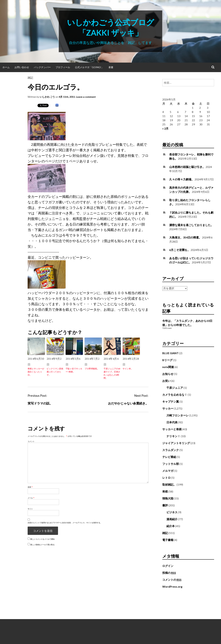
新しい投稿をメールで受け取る (42, 545)
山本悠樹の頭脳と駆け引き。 (187, 167)
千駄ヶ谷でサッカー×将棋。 (74, 370)
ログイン (168, 566)
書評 (165, 505)
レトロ (166, 478)
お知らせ (168, 374)
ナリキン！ (173, 436)
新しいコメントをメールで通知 (42, 539)
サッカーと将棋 (172, 429)
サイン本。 (128, 369)
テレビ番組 (169, 457)
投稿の (169, 573)
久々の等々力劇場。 (182, 179)
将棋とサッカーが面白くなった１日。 (36, 372)
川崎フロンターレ (177, 415)
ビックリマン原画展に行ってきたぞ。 (55, 372)
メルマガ (168, 471)
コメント (31, 441)
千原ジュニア (175, 388)
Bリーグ (167, 360)
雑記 (30, 78)
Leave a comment (86, 97)
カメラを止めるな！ (175, 395)
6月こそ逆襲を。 (180, 250)
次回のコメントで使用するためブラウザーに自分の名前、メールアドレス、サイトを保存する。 (65, 523)
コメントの (172, 580)
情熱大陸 (168, 498)
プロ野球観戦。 (92, 369)
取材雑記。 (169, 484)
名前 (30, 487)
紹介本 (171, 526)
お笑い (166, 381)
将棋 (165, 491)
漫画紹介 (172, 519)
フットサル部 (171, 464)
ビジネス (172, 512)
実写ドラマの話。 (40, 403)
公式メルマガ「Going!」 (89, 67)
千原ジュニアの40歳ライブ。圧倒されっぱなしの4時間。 (112, 373)
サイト (30, 509)
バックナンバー (42, 67)
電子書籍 (168, 540)
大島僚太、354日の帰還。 (185, 237)
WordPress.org (172, 586)
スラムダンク (171, 450)
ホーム (6, 67)
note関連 (168, 367)
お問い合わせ (22, 67)
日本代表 (172, 422)
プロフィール (63, 67)
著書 (111, 67)
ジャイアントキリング (176, 443)
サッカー (168, 408)
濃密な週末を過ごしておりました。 (191, 225)
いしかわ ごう (47, 97)
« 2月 (165, 128)
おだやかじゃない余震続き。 (128, 403)
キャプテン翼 (171, 401)
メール (31, 498)
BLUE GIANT (170, 353)
